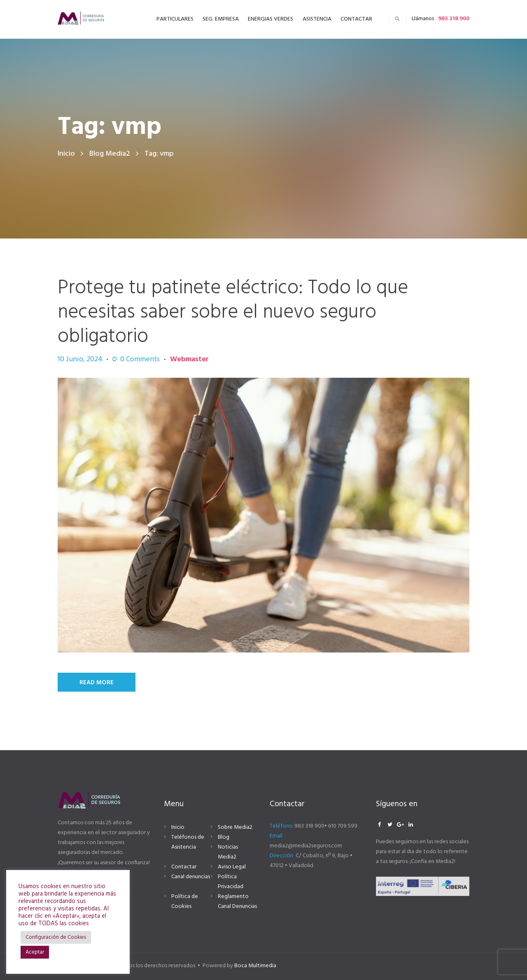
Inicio (66, 154)
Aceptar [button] (35, 952)
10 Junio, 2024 (80, 359)
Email (276, 836)
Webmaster (189, 359)
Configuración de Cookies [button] (56, 937)
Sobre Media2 (235, 827)
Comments (140, 360)
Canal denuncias (191, 877)
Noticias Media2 (228, 852)
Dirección (281, 856)
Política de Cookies (185, 902)
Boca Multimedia (255, 966)
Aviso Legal (232, 867)
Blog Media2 (110, 154)
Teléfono (281, 826)
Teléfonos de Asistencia (188, 842)
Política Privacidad (231, 882)
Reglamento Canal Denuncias (237, 902)
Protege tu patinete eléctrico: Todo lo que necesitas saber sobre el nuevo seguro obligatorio (233, 312)
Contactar (184, 867)
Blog (224, 837)
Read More (97, 683)
